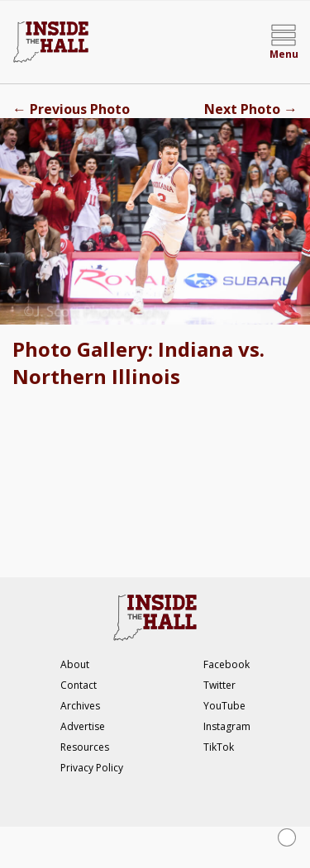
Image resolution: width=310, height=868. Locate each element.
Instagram (227, 726)
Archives (80, 706)
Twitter (219, 685)
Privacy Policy (92, 768)
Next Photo (251, 109)
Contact (79, 685)
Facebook (227, 664)
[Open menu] (284, 42)
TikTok (219, 747)
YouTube (224, 706)
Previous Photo (71, 109)
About (75, 664)
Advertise (83, 726)
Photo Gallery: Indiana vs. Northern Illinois (138, 363)
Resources (85, 747)
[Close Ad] (287, 837)
